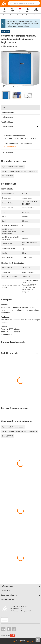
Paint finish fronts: (8, 113)
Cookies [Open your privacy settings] (34, 642)
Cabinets (4, 15)
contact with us (24, 26)
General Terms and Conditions (18, 642)
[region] (20, 95)
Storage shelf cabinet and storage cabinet (23, 15)
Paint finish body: (7, 122)
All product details (10, 146)
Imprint (6, 642)
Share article (8, 153)
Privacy (29, 642)
